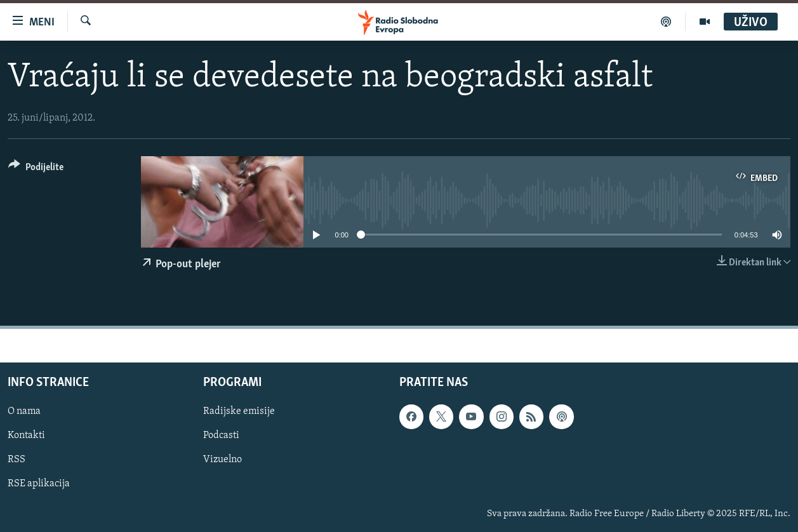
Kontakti (26, 436)
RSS (17, 460)
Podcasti (221, 436)
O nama (24, 411)
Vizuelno (223, 460)
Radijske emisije (239, 411)
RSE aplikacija (39, 484)
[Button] (36, 169)
